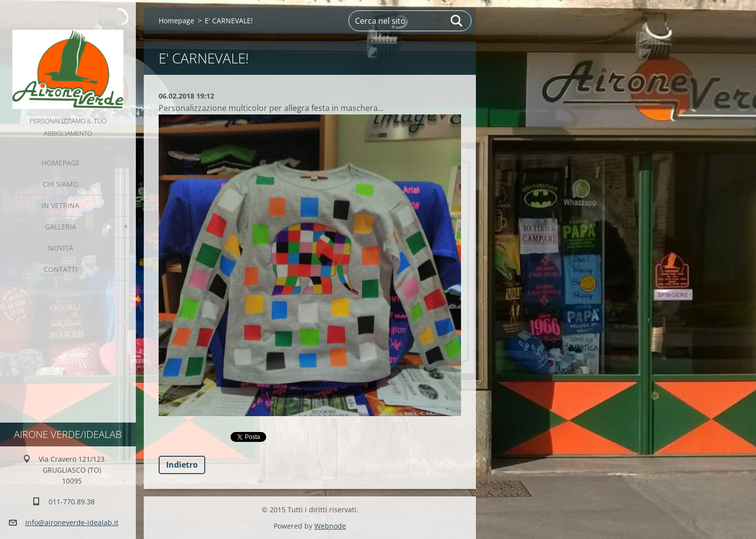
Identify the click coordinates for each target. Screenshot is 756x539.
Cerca (457, 21)
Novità (61, 248)
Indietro (182, 465)
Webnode (330, 526)
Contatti (60, 269)
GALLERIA (61, 227)
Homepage (61, 163)
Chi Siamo (60, 184)
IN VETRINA (60, 205)
